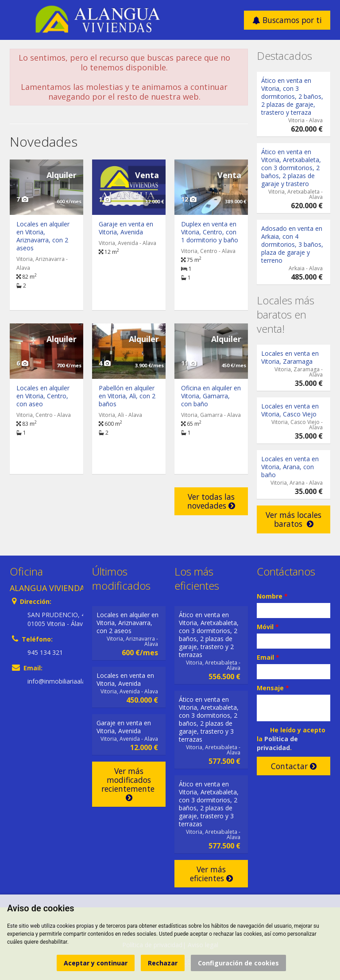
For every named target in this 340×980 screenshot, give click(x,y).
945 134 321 (45, 652)
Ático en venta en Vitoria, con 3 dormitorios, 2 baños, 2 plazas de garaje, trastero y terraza (292, 96)
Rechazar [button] (163, 963)
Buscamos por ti (287, 20)
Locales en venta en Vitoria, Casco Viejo (290, 410)
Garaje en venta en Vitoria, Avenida (126, 228)
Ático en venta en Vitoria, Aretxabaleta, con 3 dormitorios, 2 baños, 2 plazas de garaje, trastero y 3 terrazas (209, 719)
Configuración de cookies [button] (238, 963)
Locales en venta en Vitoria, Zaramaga (290, 357)
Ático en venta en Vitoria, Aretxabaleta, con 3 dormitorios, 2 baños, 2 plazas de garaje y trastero (291, 168)
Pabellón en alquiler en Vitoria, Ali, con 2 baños (127, 396)
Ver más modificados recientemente (129, 784)
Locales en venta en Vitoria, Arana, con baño (290, 467)
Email (268, 657)
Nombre (272, 596)
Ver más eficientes (211, 874)
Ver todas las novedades (211, 501)
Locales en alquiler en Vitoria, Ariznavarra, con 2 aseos (43, 236)
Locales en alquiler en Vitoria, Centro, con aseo (43, 396)
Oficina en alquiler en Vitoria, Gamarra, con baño (211, 396)
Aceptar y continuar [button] (96, 963)
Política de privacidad (277, 743)
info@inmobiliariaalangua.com (71, 681)
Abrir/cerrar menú (17, 19)
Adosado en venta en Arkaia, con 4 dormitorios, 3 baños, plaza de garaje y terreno (292, 244)
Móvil (268, 627)
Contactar (294, 766)
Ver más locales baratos (294, 519)
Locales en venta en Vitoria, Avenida (125, 679)
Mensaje (273, 688)
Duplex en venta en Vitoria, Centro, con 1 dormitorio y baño (210, 232)
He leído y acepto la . (291, 739)
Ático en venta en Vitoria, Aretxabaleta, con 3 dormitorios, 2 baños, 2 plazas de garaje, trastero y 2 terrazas (209, 635)
